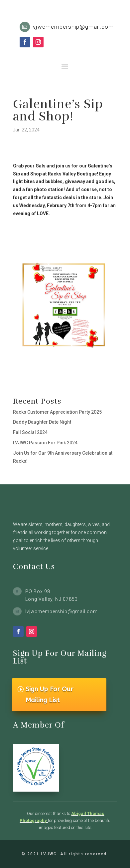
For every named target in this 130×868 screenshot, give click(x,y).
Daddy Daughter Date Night (42, 422)
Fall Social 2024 (30, 432)
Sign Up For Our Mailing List (49, 695)
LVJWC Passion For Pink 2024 (45, 443)
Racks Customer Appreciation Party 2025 (57, 412)
